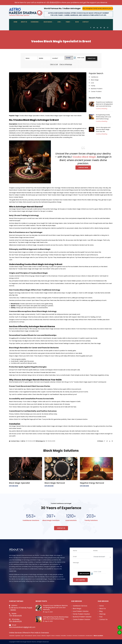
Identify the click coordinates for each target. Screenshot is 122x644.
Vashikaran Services (80, 606)
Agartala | (18, 636)
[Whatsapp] (118, 632)
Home (15, 22)
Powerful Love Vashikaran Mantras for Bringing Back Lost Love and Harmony (104, 104)
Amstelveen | (82, 636)
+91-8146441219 (52, 2)
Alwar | (53, 636)
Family (68, 22)
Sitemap (102, 614)
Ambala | (58, 636)
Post (101, 617)
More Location (98, 636)
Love (59, 22)
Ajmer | (35, 636)
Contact (86, 22)
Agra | (23, 636)
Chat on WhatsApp (66, 64)
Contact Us (61, 528)
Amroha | (75, 636)
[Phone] (118, 626)
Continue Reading (102, 109)
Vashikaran (35, 22)
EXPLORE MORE (14, 486)
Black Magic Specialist (19, 483)
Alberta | (44, 636)
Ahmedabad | (29, 636)
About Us (24, 22)
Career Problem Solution (81, 619)
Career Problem (96, 92)
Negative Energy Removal (92, 483)
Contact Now (83, 168)
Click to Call (54, 64)
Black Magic (48, 22)
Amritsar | (70, 636)
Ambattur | (64, 636)
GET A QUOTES (80, 580)
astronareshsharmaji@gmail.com (21, 627)
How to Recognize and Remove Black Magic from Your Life (103, 129)
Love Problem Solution (81, 611)
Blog (77, 22)
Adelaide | (12, 636)
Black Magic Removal (55, 483)
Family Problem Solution (81, 614)
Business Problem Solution (82, 617)
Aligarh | (49, 636)
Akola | (39, 636)
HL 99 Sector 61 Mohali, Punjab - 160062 (21, 609)
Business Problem (97, 89)
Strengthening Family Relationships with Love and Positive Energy (103, 117)
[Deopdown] (102, 557)
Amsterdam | (89, 636)
